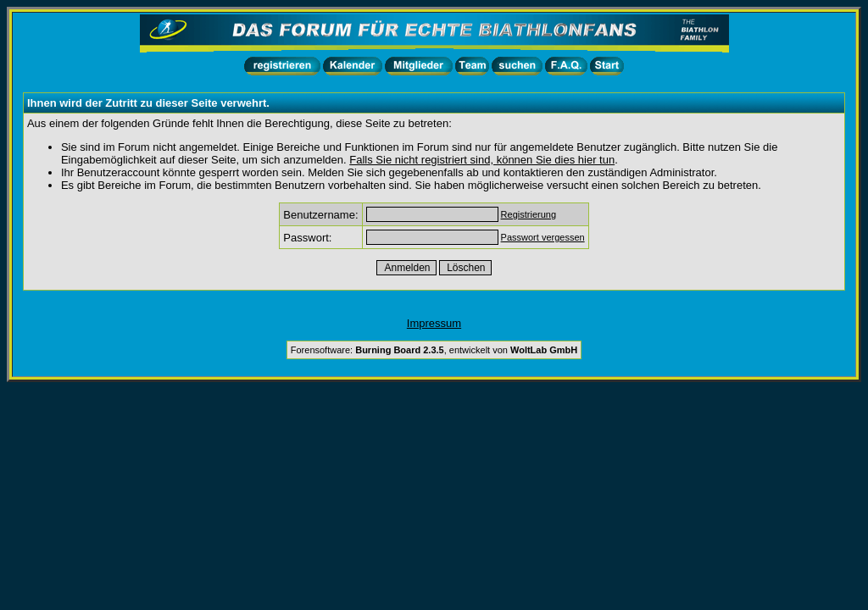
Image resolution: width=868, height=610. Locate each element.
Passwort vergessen (543, 237)
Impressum (434, 323)
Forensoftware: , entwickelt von (434, 350)
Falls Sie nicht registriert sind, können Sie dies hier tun (482, 160)
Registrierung (529, 214)
